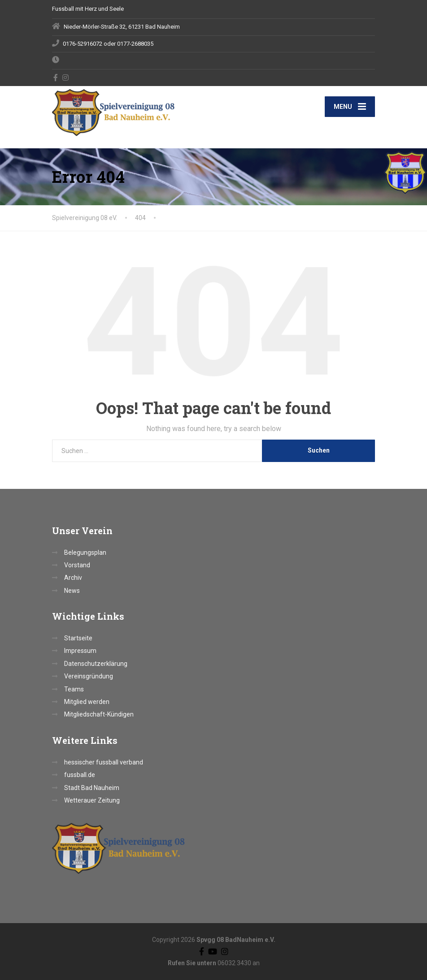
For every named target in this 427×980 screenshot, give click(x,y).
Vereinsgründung (89, 676)
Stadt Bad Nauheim (92, 788)
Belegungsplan (85, 553)
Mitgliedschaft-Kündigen (99, 714)
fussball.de (80, 775)
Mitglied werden (87, 702)
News (72, 591)
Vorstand (77, 565)
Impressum (80, 651)
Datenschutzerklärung (96, 664)
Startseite (78, 638)
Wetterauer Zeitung (92, 800)
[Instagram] (66, 78)
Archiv (73, 578)
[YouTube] (213, 951)
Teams (74, 689)
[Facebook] (56, 78)
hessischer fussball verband (104, 762)
